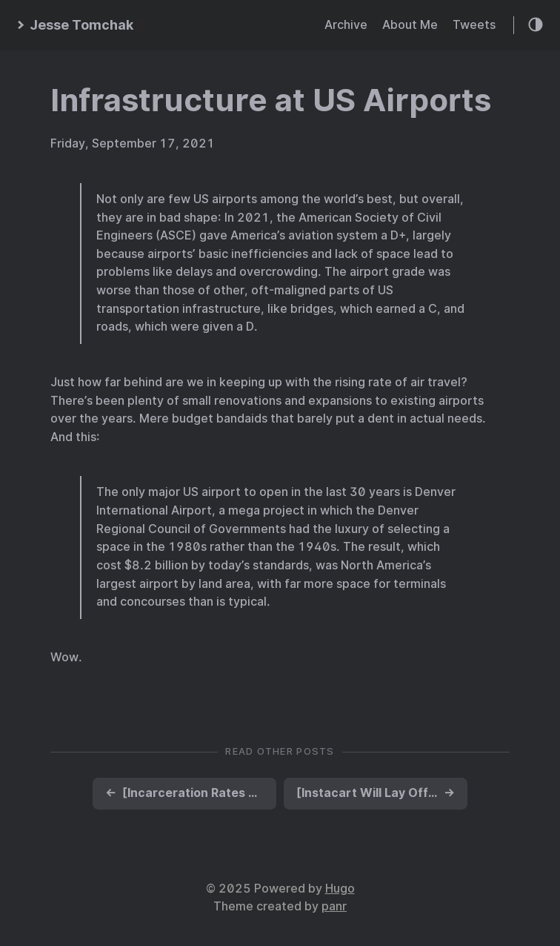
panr (334, 906)
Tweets (474, 25)
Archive (346, 25)
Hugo (340, 889)
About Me (410, 25)
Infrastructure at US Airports (271, 100)
